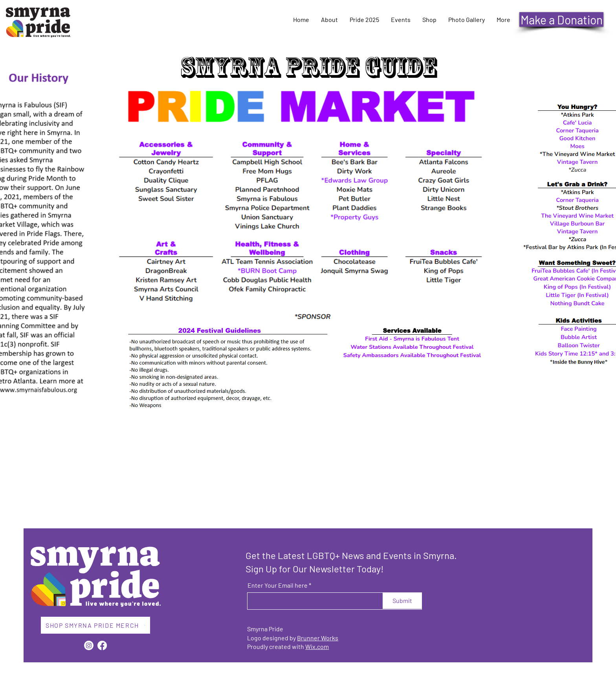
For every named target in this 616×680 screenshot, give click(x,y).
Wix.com (317, 646)
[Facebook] (102, 645)
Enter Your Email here (278, 585)
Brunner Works (318, 638)
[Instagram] (89, 645)
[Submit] (402, 601)
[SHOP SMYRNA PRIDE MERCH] (95, 625)
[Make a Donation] (561, 19)
